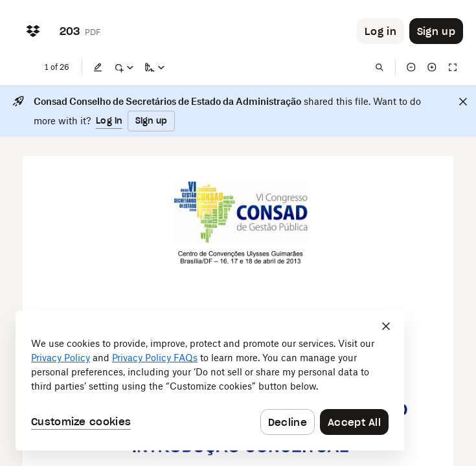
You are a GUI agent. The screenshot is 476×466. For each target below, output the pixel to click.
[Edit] (98, 67)
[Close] (463, 102)
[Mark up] (124, 67)
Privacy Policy (61, 358)
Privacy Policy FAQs (155, 358)
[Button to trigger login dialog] (380, 31)
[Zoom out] (411, 67)
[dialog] (210, 381)
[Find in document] (380, 67)
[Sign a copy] (155, 67)
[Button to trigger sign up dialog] (436, 31)
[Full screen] (453, 67)
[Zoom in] (432, 67)
